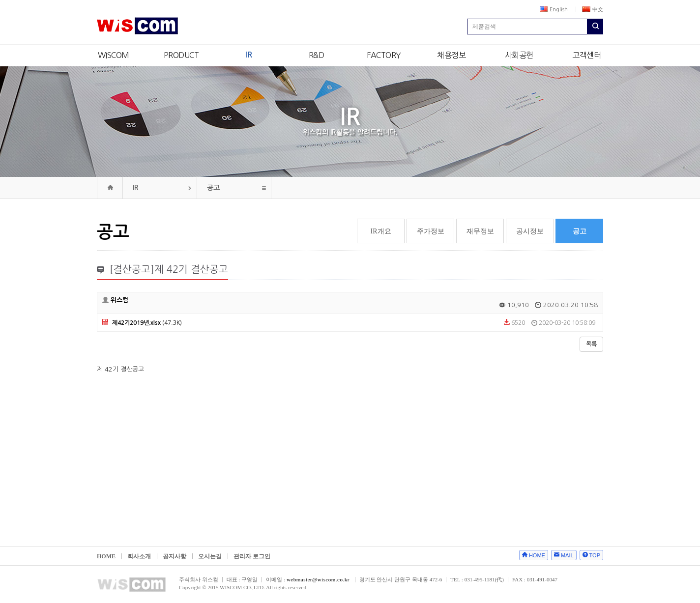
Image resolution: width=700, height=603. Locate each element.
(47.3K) (142, 323)
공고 (213, 188)
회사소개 (139, 556)
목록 (591, 344)
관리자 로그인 (252, 556)
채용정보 (451, 55)
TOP (595, 555)
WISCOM (114, 55)
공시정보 (530, 231)
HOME (106, 556)
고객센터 (586, 55)
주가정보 (431, 231)
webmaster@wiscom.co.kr (318, 579)
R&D (317, 55)
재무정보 (480, 231)
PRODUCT (181, 55)
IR (248, 55)
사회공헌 (519, 55)
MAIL (567, 555)
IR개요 (381, 231)
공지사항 (175, 556)
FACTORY (384, 55)
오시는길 (210, 556)
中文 (593, 9)
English (554, 9)
